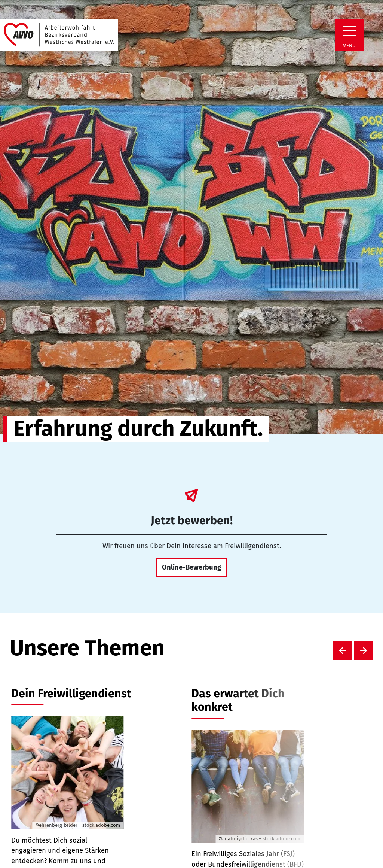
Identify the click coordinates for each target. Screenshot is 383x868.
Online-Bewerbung (191, 567)
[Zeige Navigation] (349, 31)
